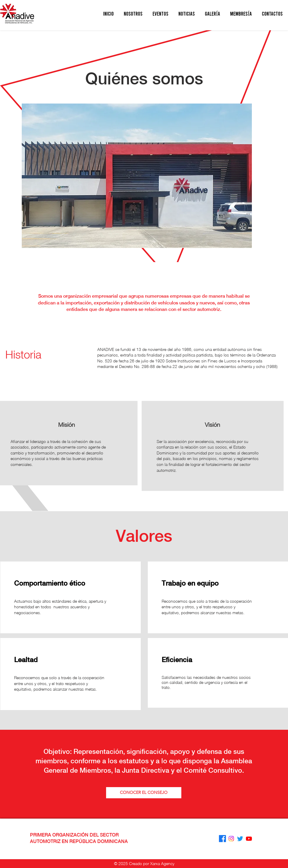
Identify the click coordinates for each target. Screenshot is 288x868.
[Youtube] (249, 839)
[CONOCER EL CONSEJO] (144, 793)
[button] (133, 14)
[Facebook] (222, 839)
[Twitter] (240, 839)
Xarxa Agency (162, 863)
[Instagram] (231, 839)
